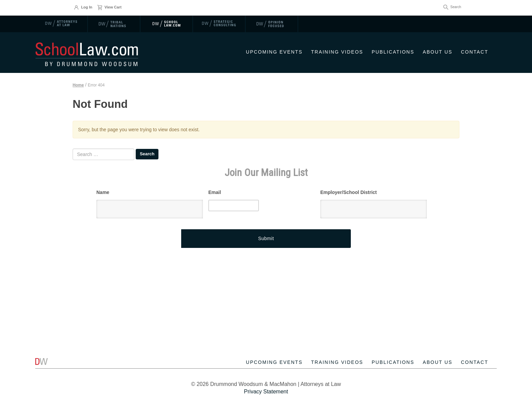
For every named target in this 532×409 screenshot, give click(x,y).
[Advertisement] (266, 281)
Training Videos (337, 52)
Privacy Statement (266, 392)
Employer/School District (348, 192)
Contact (474, 52)
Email (215, 192)
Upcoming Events (274, 52)
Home (78, 85)
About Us (438, 52)
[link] (62, 24)
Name (103, 192)
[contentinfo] (266, 367)
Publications (393, 52)
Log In (83, 7)
